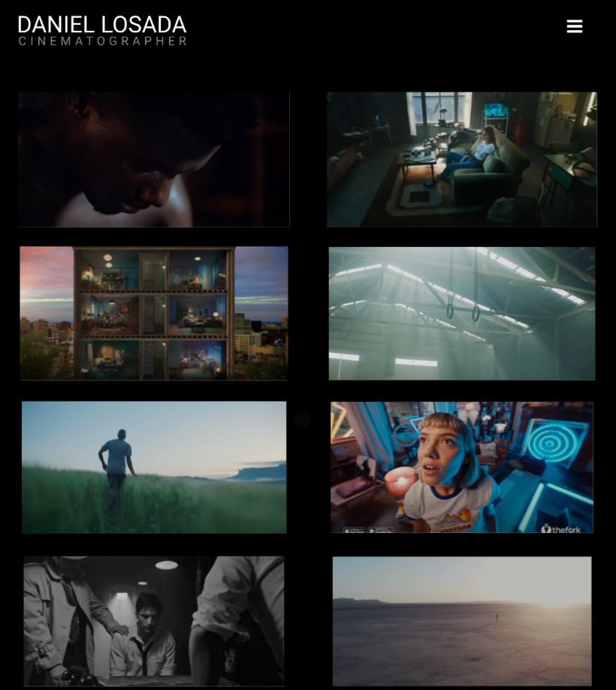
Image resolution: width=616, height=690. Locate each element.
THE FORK (462, 468)
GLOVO (154, 313)
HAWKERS (462, 313)
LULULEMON (154, 467)
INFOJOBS (462, 160)
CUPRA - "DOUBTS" (154, 160)
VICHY (154, 622)
